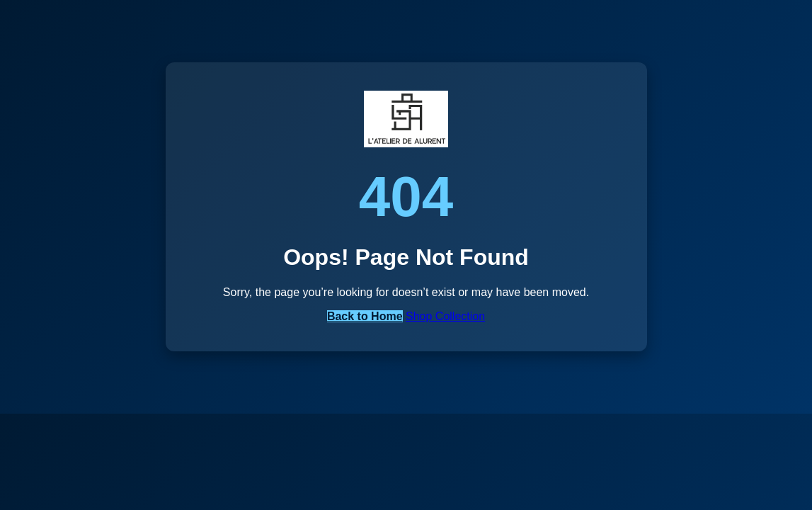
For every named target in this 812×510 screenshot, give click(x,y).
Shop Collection (445, 316)
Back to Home (365, 316)
